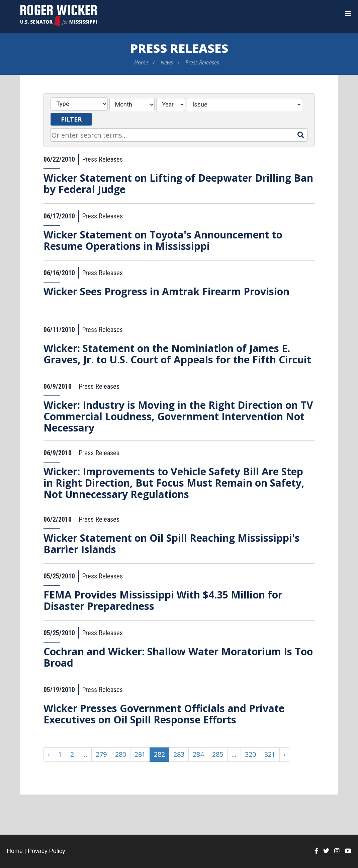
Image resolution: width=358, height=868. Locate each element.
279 (101, 754)
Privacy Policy (47, 851)
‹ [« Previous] (49, 754)
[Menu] (348, 14)
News (167, 62)
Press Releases (179, 48)
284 (198, 754)
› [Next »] (285, 754)
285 (218, 754)
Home (141, 62)
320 (250, 754)
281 (140, 754)
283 (179, 754)
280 (121, 754)
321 (270, 754)
